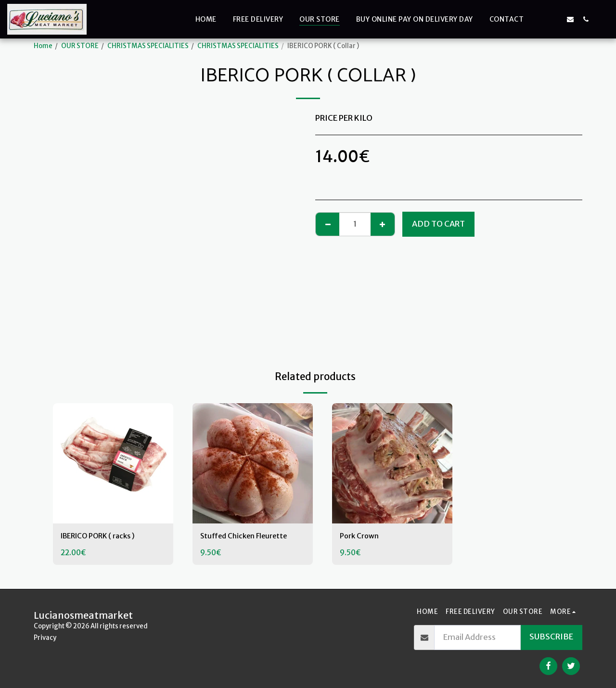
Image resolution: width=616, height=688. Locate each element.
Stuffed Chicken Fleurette (249, 537)
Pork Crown (361, 537)
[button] (539, 19)
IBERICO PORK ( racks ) (103, 537)
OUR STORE (80, 46)
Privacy (45, 638)
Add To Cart (438, 224)
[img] (113, 463)
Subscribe (551, 637)
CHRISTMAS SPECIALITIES (148, 46)
